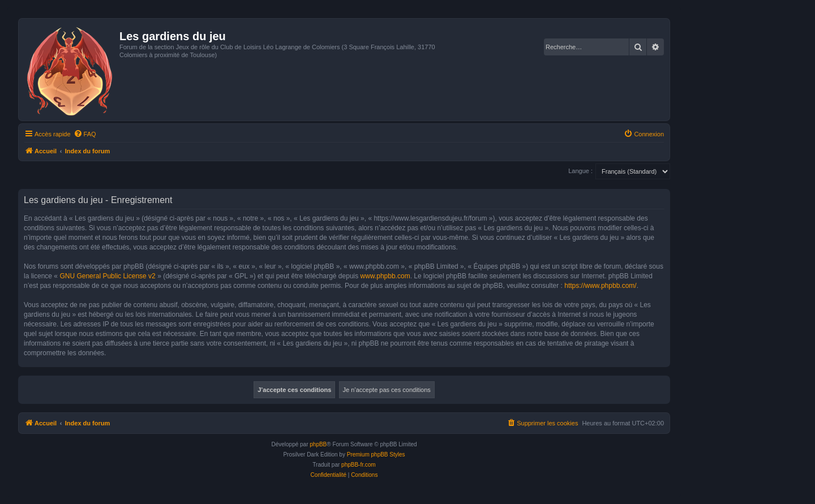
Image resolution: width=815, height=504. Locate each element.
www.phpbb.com (385, 276)
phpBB (318, 444)
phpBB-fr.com (359, 465)
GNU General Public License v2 (107, 276)
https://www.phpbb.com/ (600, 286)
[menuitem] (85, 134)
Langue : (580, 171)
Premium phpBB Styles (376, 455)
